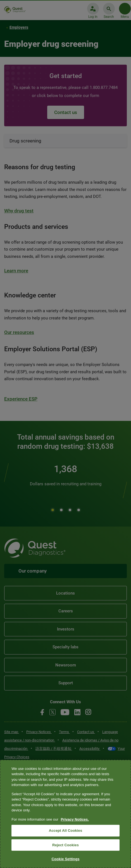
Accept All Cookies (66, 831)
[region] (65, 814)
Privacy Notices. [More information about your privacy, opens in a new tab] (75, 819)
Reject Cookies (65, 845)
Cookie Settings (65, 859)
